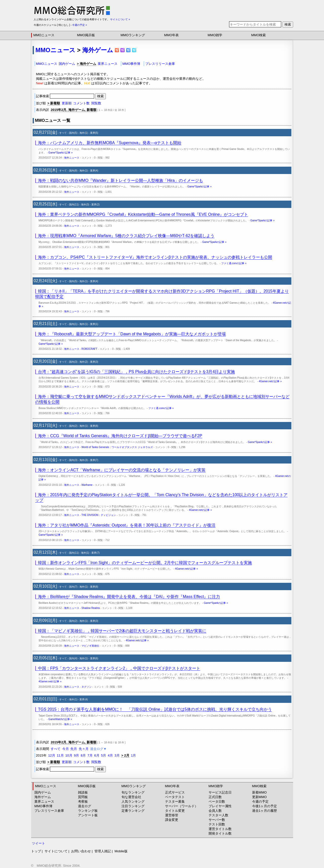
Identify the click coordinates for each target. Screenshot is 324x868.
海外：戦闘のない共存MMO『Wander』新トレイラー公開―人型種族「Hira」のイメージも (120, 180)
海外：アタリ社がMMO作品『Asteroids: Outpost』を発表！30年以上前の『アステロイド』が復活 (127, 525)
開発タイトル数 (220, 833)
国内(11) (74, 205)
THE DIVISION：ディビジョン (99, 515)
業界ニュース (108, 64)
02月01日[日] (45, 699)
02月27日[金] (45, 132)
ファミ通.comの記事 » (234, 263)
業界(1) (94, 324)
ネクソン (87, 687)
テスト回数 (217, 824)
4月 (110, 755)
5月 (104, 755)
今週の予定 (260, 802)
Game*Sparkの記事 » (60, 153)
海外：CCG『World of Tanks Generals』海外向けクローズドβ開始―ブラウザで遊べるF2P (120, 436)
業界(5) (94, 133)
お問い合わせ (81, 851)
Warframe (87, 485)
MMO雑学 (215, 35)
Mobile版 (121, 851)
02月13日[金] (45, 460)
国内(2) (73, 426)
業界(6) (94, 658)
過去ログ (85, 806)
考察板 (83, 802)
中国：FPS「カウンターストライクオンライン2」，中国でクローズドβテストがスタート (119, 668)
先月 (74, 749)
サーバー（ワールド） (181, 806)
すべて (63, 133)
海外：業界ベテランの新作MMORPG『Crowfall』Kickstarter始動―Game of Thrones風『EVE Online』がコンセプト (143, 214)
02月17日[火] (45, 425)
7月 (90, 755)
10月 (69, 755)
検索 (288, 24)
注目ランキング (133, 806)
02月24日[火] (45, 281)
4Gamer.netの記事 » (270, 381)
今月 (66, 749)
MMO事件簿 (131, 64)
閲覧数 (96, 103)
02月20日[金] (45, 361)
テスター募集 (175, 802)
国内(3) (73, 362)
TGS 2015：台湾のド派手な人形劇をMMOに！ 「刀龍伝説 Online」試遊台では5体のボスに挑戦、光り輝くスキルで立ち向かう (155, 709)
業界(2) (95, 205)
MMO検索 (258, 35)
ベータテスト (175, 797)
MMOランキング (133, 35)
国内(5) (73, 133)
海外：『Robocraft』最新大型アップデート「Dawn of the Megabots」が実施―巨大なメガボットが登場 (132, 334)
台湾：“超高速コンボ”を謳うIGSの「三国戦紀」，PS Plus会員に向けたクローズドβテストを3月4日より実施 (136, 372)
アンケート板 (88, 815)
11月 (60, 755)
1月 (133, 755)
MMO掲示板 (86, 35)
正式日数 (215, 797)
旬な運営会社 (131, 797)
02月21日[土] (45, 324)
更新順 (67, 103)
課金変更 (172, 820)
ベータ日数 (217, 802)
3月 (117, 755)
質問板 (83, 797)
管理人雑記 (103, 851)
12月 (52, 755)
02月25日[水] (45, 204)
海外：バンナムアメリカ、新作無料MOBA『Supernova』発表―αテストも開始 (110, 143)
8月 (83, 755)
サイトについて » (120, 19)
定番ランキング (133, 811)
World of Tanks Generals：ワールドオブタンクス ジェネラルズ (117, 447)
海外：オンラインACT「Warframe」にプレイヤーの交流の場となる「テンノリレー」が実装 (122, 470)
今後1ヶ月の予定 (265, 806)
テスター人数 (218, 815)
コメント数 (81, 103)
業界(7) (94, 460)
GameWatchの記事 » (60, 719)
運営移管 (172, 815)
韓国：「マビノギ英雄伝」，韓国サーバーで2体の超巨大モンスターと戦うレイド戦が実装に (122, 631)
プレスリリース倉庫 (160, 64)
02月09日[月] (45, 620)
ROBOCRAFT (89, 349)
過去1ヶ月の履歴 (265, 811)
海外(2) (84, 362)
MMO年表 (171, 35)
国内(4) (73, 658)
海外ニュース (72, 158)
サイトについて (56, 851)
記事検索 (66, 96)
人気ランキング (133, 802)
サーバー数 (217, 820)
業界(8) (94, 426)
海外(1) (84, 133)
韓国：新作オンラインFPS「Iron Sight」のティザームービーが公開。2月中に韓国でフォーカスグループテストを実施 (145, 563)
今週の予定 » (79, 25)
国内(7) (73, 587)
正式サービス (175, 792)
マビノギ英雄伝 (90, 646)
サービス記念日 (220, 792)
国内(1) (73, 324)
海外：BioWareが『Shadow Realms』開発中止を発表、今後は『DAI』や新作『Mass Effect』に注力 (129, 597)
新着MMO (259, 792)
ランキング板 (88, 811)
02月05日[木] (45, 658)
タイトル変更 (175, 811)
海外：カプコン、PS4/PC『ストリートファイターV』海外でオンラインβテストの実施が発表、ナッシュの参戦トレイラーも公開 (155, 257)
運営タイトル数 (220, 829)
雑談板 (83, 792)
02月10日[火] (45, 586)
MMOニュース (44, 35)
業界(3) (94, 362)
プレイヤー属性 (220, 806)
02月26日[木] (45, 170)
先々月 (84, 749)
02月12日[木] (45, 552)
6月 (97, 755)
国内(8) (73, 171)
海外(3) (85, 205)
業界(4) (94, 171)
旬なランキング (133, 792)
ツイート (38, 843)
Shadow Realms (91, 608)
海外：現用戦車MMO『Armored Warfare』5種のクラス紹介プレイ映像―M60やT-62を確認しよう (126, 236)
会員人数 (215, 811)
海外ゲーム (98, 50)
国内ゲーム (67, 64)
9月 (76, 755)
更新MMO (259, 797)
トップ (36, 851)
